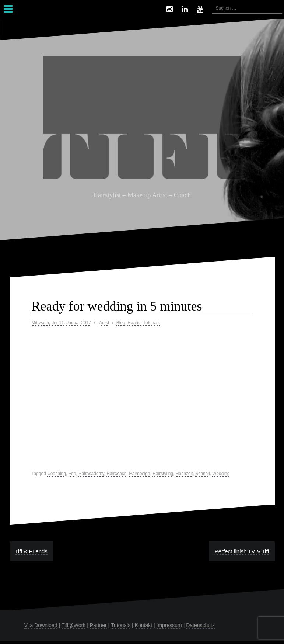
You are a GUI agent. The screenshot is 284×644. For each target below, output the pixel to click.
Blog (121, 323)
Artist (104, 323)
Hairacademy (91, 474)
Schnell (202, 474)
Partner (98, 625)
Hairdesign (139, 474)
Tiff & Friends (31, 551)
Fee (72, 474)
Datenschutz (200, 625)
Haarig (134, 323)
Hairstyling (163, 474)
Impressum (169, 625)
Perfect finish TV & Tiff (242, 551)
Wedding (221, 474)
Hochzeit (184, 474)
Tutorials (151, 323)
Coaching (57, 474)
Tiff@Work (73, 625)
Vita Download (41, 625)
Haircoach (116, 474)
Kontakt (143, 625)
